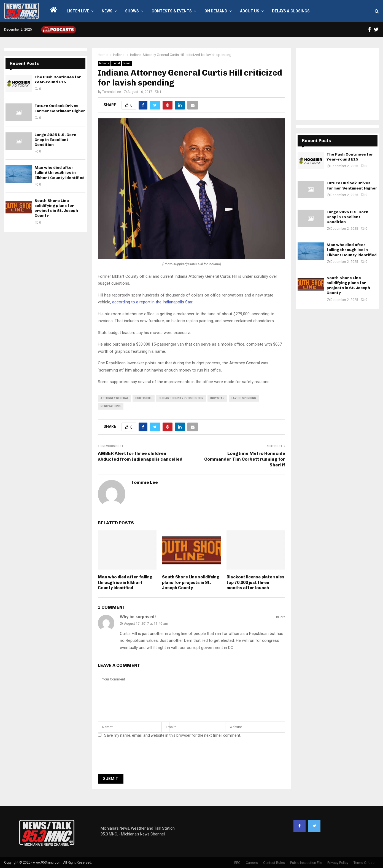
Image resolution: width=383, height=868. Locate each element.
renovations (111, 406)
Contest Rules (274, 863)
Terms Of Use (364, 863)
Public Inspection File (306, 863)
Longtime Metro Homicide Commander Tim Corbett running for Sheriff (245, 459)
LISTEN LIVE (78, 11)
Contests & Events (172, 11)
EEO (237, 863)
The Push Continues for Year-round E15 (58, 80)
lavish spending (244, 398)
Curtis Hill (144, 398)
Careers (252, 863)
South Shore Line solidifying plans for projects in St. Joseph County (191, 582)
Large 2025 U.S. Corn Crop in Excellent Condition (55, 140)
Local (116, 63)
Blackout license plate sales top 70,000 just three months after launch (255, 582)
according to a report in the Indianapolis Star (152, 302)
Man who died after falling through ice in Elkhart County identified (125, 582)
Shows (132, 11)
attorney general (114, 398)
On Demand (216, 11)
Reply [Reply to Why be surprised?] (281, 617)
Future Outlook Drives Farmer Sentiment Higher (60, 108)
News (107, 11)
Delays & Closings (291, 11)
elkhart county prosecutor (181, 398)
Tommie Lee (112, 92)
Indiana (104, 63)
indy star (217, 398)
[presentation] (140, 757)
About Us (250, 11)
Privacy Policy (338, 863)
